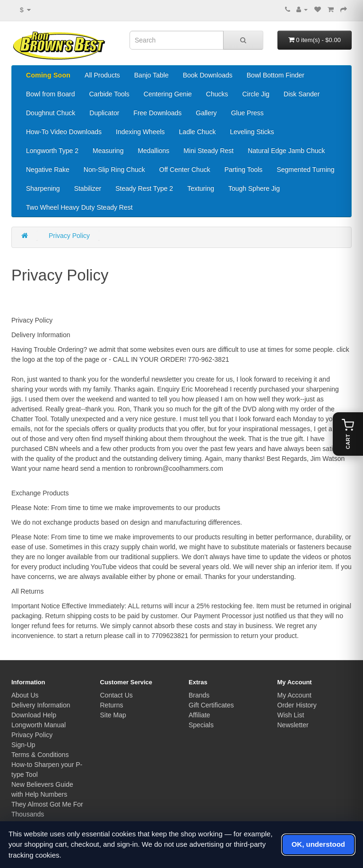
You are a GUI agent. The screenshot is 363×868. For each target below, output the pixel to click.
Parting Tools (244, 170)
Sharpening (43, 188)
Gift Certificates (211, 705)
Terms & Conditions (40, 755)
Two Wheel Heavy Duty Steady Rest (79, 207)
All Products (102, 75)
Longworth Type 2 (52, 151)
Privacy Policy (69, 236)
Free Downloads (157, 113)
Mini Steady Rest (208, 151)
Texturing (201, 188)
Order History (297, 705)
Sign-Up (23, 745)
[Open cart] (348, 434)
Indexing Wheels (140, 132)
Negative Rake (48, 170)
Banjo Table (151, 75)
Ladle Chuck (198, 132)
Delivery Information (41, 705)
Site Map (113, 715)
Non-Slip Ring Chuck (114, 170)
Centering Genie (168, 94)
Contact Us (117, 695)
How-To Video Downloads (64, 132)
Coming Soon (48, 75)
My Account (294, 695)
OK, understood (318, 844)
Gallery (206, 113)
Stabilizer (88, 188)
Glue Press (247, 113)
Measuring (108, 151)
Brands (199, 695)
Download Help (34, 715)
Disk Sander (302, 94)
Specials (201, 725)
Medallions (153, 151)
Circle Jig (256, 94)
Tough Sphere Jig (254, 188)
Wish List (291, 715)
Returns (112, 705)
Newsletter (293, 725)
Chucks (217, 94)
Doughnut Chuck (51, 113)
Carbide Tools (109, 94)
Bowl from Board (50, 94)
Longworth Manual (39, 725)
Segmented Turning (305, 170)
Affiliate (199, 715)
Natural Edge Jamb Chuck (286, 151)
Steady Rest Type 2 (144, 188)
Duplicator (104, 113)
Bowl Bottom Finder (276, 75)
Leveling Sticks (252, 132)
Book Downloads (208, 75)
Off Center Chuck (185, 170)
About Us (25, 695)
